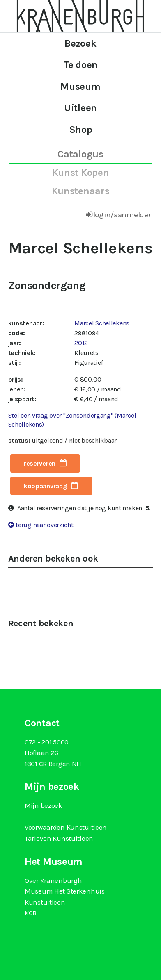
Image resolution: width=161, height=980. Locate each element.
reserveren (40, 463)
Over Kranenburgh (53, 880)
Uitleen (80, 108)
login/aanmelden (123, 215)
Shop (81, 130)
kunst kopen (81, 173)
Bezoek (80, 43)
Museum (80, 86)
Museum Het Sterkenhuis (65, 891)
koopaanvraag (46, 486)
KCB (31, 913)
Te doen (80, 65)
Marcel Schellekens (102, 323)
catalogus (80, 154)
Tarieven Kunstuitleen (59, 838)
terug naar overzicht (44, 525)
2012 (81, 343)
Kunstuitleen (45, 902)
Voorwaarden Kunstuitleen (66, 827)
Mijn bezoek (44, 805)
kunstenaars (81, 191)
